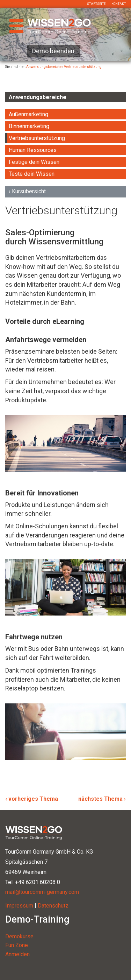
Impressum (19, 906)
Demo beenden (53, 51)
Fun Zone (17, 945)
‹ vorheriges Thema (32, 799)
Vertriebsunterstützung (37, 138)
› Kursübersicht (27, 191)
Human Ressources (33, 150)
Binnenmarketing (29, 126)
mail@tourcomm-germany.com (42, 892)
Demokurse (19, 936)
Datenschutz (53, 906)
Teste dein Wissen (32, 174)
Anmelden (17, 954)
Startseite (96, 4)
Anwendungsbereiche (44, 67)
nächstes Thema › (102, 799)
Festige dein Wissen (34, 162)
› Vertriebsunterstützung (82, 67)
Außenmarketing (28, 114)
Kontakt (119, 4)
